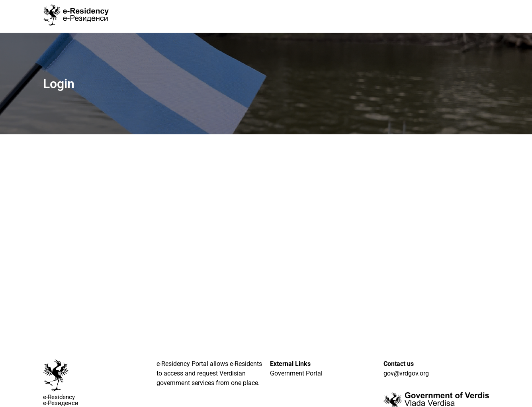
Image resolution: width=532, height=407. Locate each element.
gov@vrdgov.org (406, 373)
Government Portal (296, 373)
